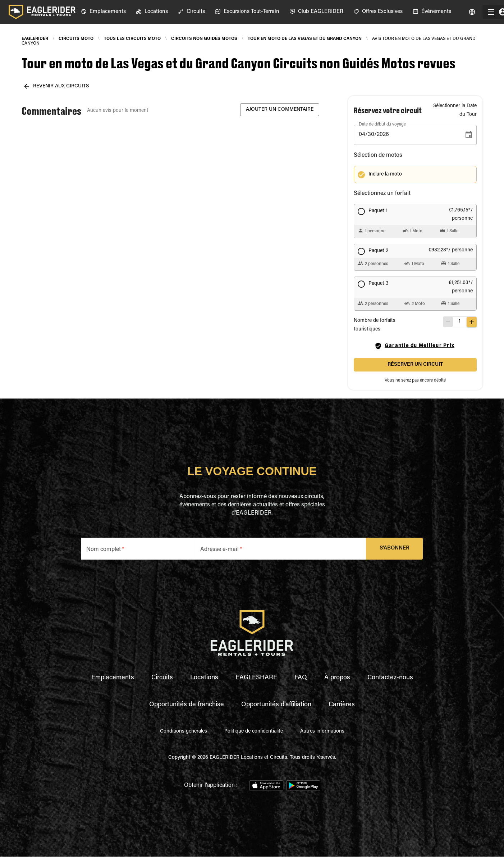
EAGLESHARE (256, 678)
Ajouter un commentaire (280, 110)
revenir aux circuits (57, 86)
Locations (204, 678)
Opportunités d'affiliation (276, 705)
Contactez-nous (390, 678)
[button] (421, 174)
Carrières (342, 705)
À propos (337, 678)
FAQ (301, 678)
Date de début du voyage (382, 124)
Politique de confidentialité (254, 731)
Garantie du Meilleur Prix (415, 346)
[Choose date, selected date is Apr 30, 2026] (469, 135)
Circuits (162, 678)
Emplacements (113, 678)
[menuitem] (103, 12)
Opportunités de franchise (187, 705)
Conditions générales (184, 731)
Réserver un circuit (415, 365)
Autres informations (322, 731)
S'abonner (395, 549)
